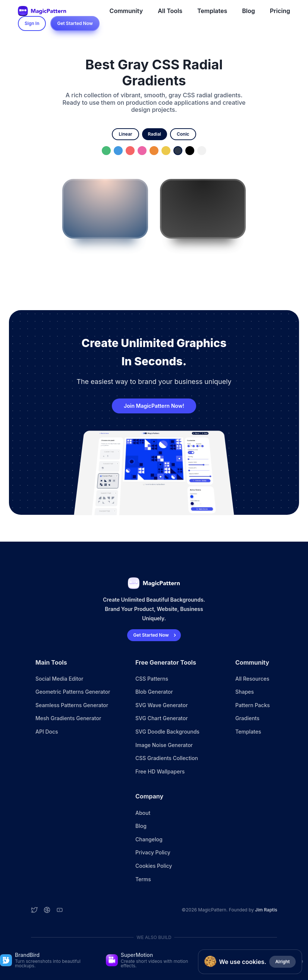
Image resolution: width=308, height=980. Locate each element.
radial (155, 134)
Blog (248, 11)
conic (183, 134)
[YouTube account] (60, 910)
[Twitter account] (34, 910)
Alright (282, 962)
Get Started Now (75, 23)
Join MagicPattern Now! (154, 406)
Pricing (280, 11)
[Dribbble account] (47, 910)
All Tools (170, 11)
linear (125, 134)
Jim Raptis (266, 910)
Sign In (32, 23)
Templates (212, 11)
